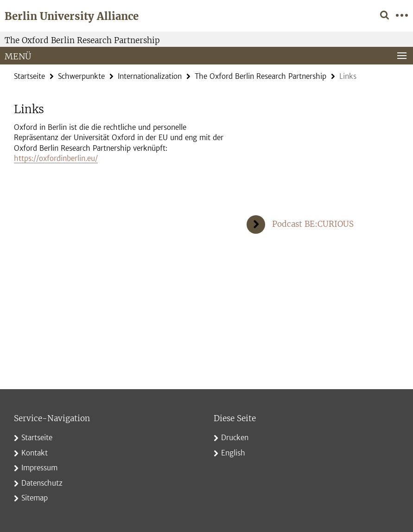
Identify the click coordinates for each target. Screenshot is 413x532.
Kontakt (35, 453)
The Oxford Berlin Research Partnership (82, 40)
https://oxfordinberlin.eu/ (56, 158)
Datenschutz (42, 483)
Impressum (39, 468)
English (233, 453)
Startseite (29, 76)
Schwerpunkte (81, 76)
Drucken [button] (235, 438)
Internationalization (150, 76)
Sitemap (35, 498)
